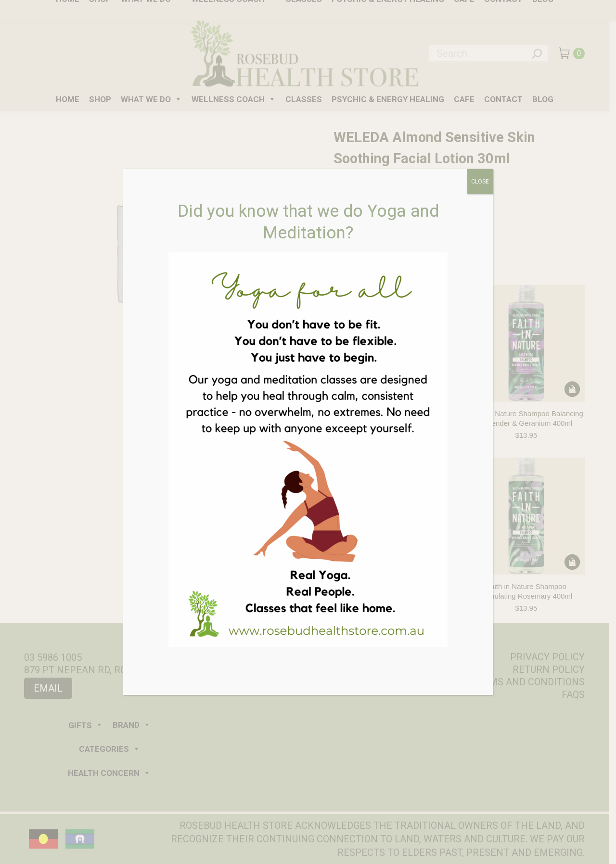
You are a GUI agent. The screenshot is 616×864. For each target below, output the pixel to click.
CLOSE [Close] (480, 182)
